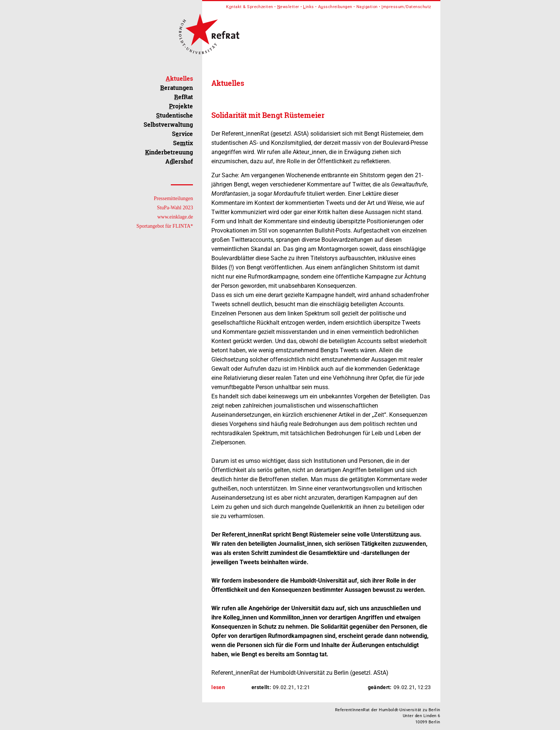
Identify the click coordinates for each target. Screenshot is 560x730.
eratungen (177, 88)
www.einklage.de (175, 217)
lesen (218, 687)
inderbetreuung (169, 152)
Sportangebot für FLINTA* (165, 226)
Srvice (182, 134)
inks (308, 7)
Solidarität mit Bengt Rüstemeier (268, 115)
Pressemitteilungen (174, 198)
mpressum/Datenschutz (406, 7)
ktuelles (179, 78)
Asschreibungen (335, 7)
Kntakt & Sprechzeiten (250, 7)
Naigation (367, 7)
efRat (184, 97)
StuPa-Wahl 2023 (175, 208)
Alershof (179, 161)
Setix (183, 143)
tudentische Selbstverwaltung (168, 120)
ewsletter (288, 7)
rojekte (181, 106)
